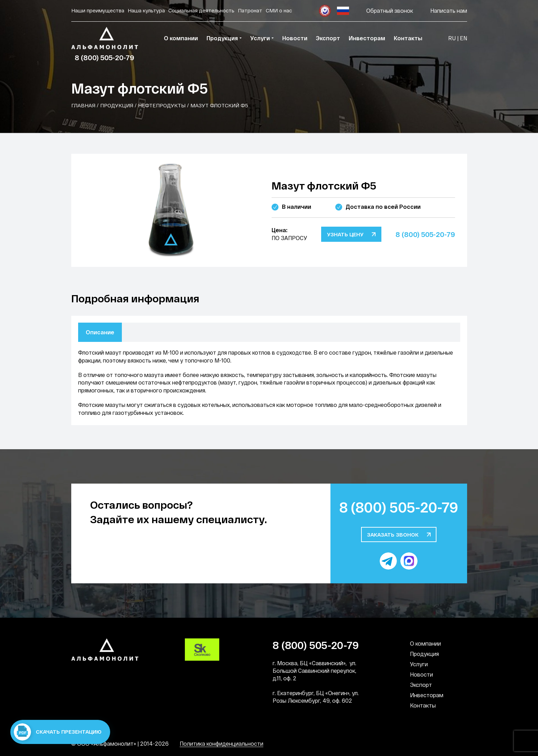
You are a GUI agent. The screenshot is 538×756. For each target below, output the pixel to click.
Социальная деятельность (201, 10)
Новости (421, 674)
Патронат (250, 10)
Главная (83, 105)
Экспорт (421, 685)
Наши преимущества (98, 10)
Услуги (419, 664)
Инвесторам (427, 695)
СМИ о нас (279, 10)
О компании (425, 643)
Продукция (117, 105)
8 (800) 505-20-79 (104, 57)
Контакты (423, 705)
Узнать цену (345, 234)
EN (463, 38)
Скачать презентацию (58, 732)
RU (452, 38)
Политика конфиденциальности (221, 743)
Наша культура (146, 10)
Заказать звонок (393, 534)
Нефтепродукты (162, 105)
